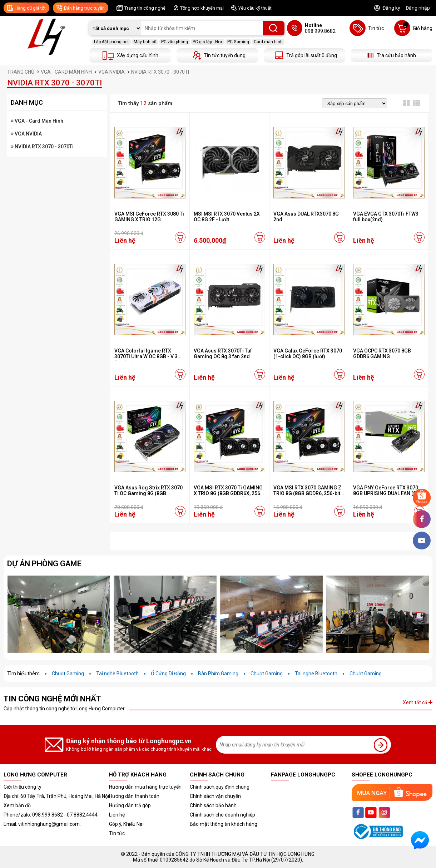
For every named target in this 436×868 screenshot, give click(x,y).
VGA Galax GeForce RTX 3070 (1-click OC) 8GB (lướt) (308, 354)
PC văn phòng (175, 42)
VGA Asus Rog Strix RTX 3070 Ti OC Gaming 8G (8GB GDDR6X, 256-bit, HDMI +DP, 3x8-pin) (148, 496)
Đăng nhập (418, 8)
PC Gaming (238, 42)
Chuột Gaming (68, 674)
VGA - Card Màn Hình (37, 121)
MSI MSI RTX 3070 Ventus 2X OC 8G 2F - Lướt (227, 217)
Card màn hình (268, 42)
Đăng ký (391, 8)
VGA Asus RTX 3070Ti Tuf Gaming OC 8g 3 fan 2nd (223, 354)
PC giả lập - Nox (208, 42)
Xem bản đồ (17, 805)
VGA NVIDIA (26, 134)
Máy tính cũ (145, 42)
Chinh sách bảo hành (213, 805)
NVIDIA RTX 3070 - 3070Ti (42, 147)
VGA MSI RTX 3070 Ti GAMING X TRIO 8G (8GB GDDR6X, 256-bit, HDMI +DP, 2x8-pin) (228, 493)
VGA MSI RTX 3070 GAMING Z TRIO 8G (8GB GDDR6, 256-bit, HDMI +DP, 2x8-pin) (307, 493)
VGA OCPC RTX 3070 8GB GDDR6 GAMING (382, 354)
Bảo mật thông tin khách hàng (224, 824)
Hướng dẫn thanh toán (134, 796)
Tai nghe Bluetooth (117, 674)
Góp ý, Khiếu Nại (126, 824)
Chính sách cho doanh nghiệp (222, 815)
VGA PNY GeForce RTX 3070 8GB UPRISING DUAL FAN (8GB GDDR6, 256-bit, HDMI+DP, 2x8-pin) (388, 496)
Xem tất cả (418, 702)
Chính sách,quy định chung (220, 787)
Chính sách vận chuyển (215, 796)
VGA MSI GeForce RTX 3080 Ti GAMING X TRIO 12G (149, 217)
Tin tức (117, 833)
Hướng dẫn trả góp (130, 805)
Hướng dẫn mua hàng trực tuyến (145, 787)
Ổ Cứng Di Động (168, 674)
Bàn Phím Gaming (218, 674)
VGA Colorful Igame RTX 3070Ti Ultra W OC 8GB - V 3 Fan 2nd (146, 356)
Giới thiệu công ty (23, 787)
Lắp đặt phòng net (112, 42)
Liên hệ (117, 815)
